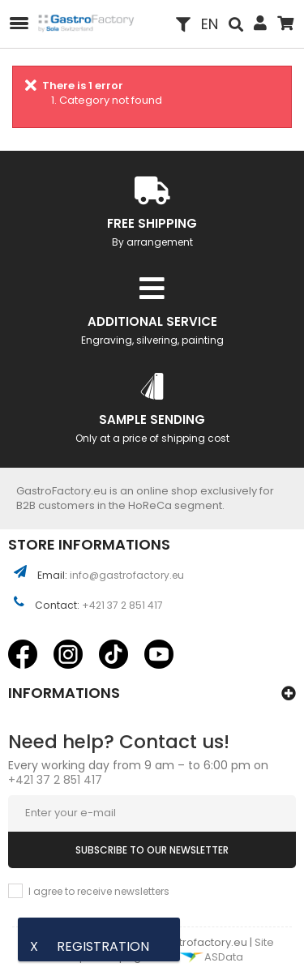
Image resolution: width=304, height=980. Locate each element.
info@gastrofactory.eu (127, 575)
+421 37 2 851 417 (122, 605)
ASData (211, 957)
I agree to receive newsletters (99, 891)
